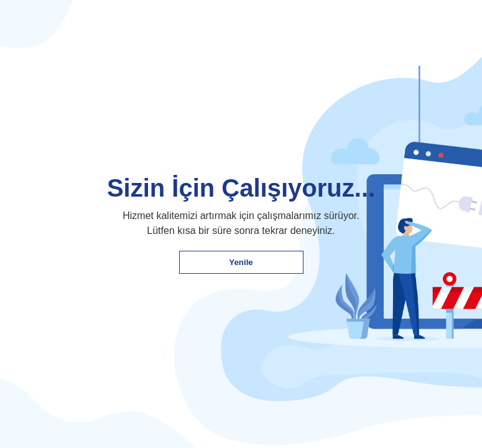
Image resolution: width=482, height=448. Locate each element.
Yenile (241, 262)
